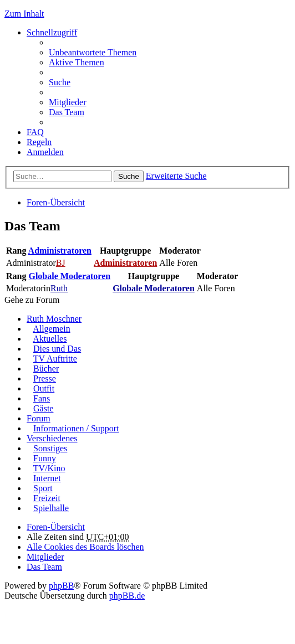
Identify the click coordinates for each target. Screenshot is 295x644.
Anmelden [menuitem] (45, 152)
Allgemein (52, 329)
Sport (43, 488)
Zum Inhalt (24, 14)
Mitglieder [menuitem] (68, 102)
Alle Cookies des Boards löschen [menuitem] (85, 547)
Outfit (44, 388)
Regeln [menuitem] (39, 142)
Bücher (46, 369)
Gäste (43, 408)
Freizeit (47, 498)
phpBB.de (127, 596)
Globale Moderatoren (69, 276)
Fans (42, 398)
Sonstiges (50, 448)
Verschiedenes (52, 438)
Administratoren (60, 251)
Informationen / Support (76, 428)
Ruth (59, 288)
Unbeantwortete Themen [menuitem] (93, 52)
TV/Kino (49, 468)
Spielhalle (51, 508)
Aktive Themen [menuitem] (77, 62)
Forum (39, 418)
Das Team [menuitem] (67, 112)
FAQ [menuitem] (35, 132)
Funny (45, 458)
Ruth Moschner (54, 319)
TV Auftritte (55, 359)
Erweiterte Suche (176, 176)
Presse (45, 378)
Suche (129, 176)
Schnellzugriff (52, 32)
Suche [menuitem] (60, 82)
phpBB (61, 586)
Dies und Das (57, 349)
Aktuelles (50, 339)
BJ (61, 263)
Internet (47, 478)
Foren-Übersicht (56, 202)
